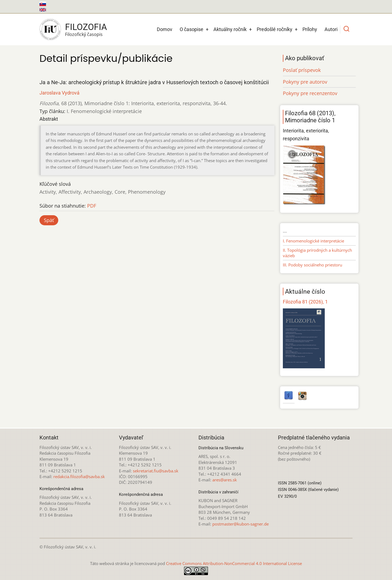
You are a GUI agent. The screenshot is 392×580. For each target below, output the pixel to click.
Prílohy (310, 29)
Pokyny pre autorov (305, 82)
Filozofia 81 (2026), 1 (305, 302)
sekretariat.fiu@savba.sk (156, 471)
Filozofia (86, 27)
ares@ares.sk (225, 480)
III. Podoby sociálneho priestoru (313, 265)
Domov (165, 29)
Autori (331, 29)
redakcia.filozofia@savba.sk (79, 476)
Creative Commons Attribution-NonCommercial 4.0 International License (234, 563)
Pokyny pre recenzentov (310, 93)
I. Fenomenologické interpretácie (313, 241)
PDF (92, 206)
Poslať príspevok (302, 70)
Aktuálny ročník (230, 29)
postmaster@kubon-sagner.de (241, 524)
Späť (49, 220)
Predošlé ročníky (275, 29)
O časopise (192, 29)
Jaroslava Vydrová (59, 93)
